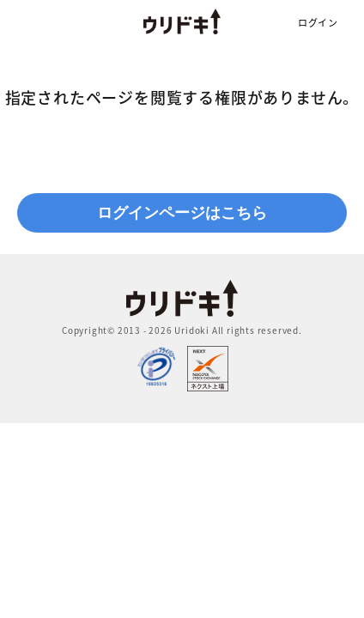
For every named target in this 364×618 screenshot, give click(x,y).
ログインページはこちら (182, 213)
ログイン (318, 23)
